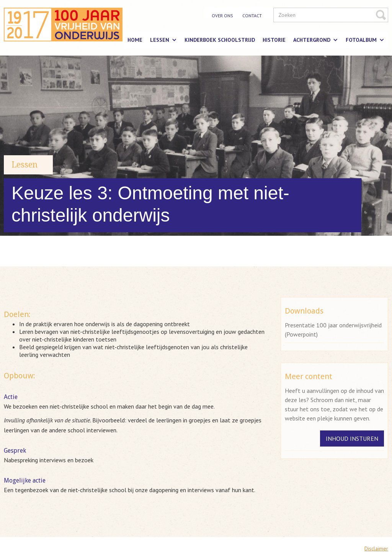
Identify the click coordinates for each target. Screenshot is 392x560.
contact (252, 16)
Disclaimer (376, 549)
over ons (222, 16)
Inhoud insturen (352, 438)
